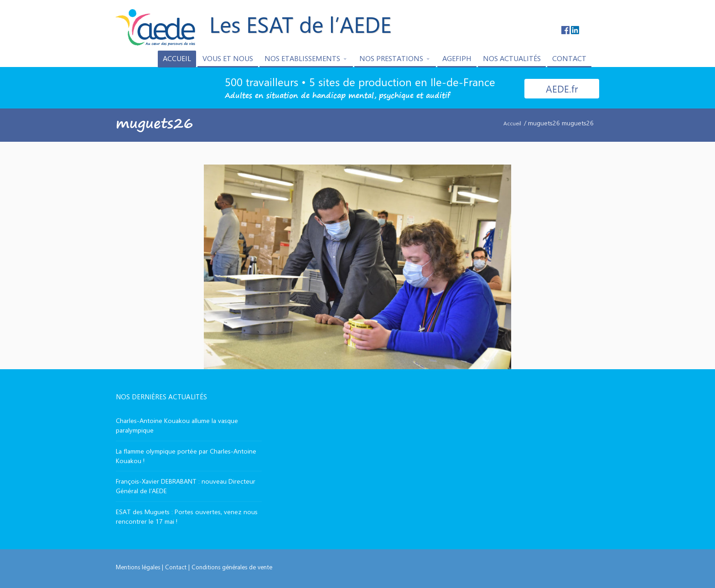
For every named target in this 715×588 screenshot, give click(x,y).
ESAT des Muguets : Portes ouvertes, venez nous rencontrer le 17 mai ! (187, 516)
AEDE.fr (562, 88)
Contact (176, 567)
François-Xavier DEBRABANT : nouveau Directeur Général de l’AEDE (186, 486)
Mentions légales (138, 567)
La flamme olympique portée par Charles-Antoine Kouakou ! (186, 456)
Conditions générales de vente (232, 567)
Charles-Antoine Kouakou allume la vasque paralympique (177, 425)
